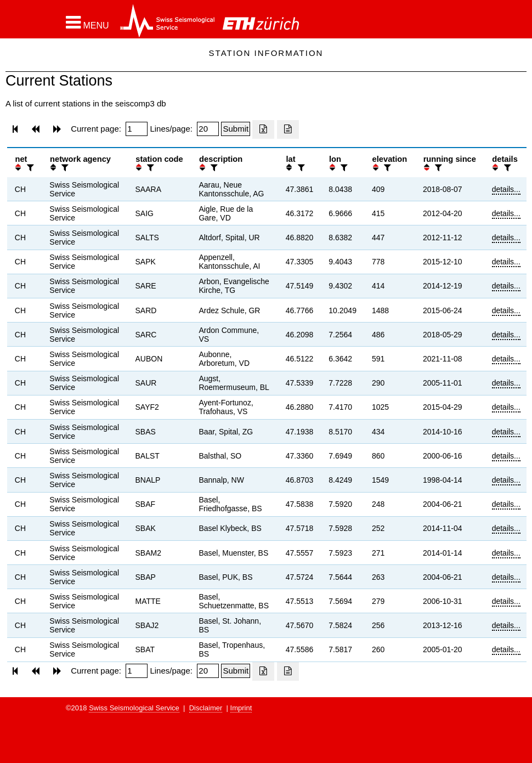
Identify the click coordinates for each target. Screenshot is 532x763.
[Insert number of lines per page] (208, 129)
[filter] (29, 168)
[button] (87, 22)
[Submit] (236, 129)
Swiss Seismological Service (134, 708)
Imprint (241, 708)
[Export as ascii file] (288, 129)
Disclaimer (206, 708)
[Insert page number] (137, 129)
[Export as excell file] (263, 129)
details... (506, 189)
